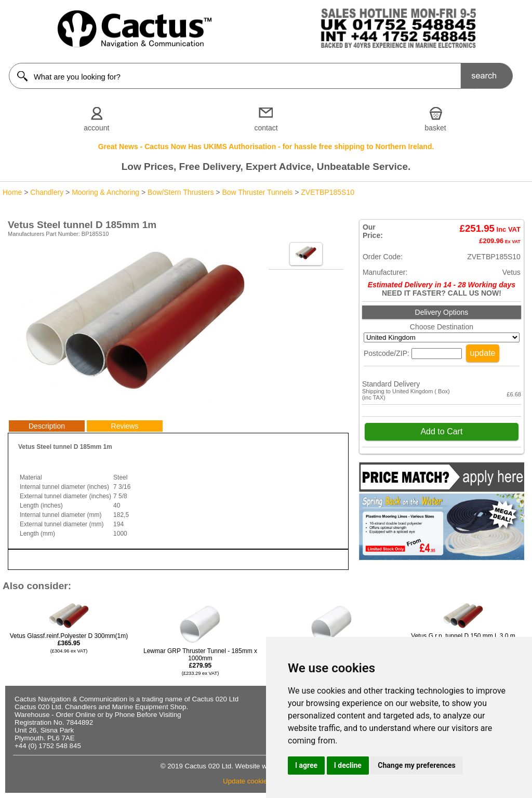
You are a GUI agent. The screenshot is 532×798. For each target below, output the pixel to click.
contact (266, 128)
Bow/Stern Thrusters (181, 192)
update (483, 353)
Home (12, 192)
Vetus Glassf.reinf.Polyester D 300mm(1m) (69, 643)
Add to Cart (441, 431)
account (96, 128)
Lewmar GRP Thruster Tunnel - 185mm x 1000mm (200, 662)
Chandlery (47, 192)
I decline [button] (348, 765)
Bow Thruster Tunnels (257, 192)
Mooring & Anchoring (105, 192)
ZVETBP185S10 (328, 192)
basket (436, 128)
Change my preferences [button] (416, 765)
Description (47, 426)
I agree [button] (306, 765)
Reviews (125, 426)
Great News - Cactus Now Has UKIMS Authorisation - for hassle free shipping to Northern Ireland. (266, 147)
